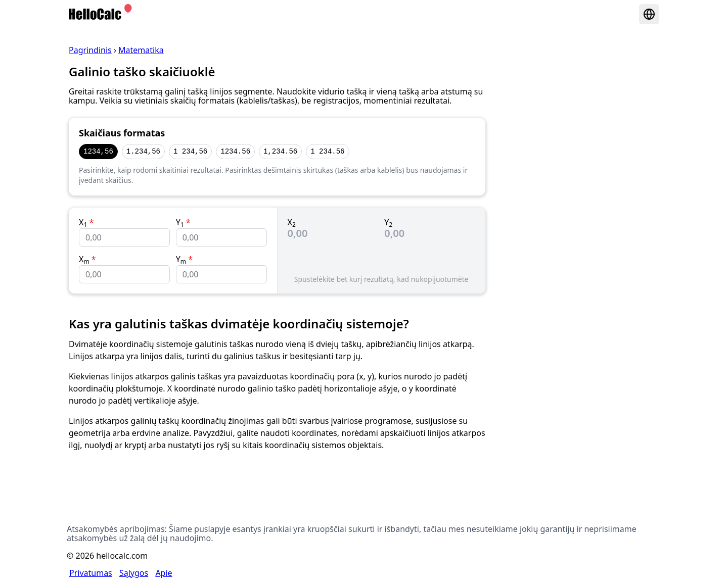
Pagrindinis (90, 50)
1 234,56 (190, 151)
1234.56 (235, 151)
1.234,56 (143, 151)
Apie (164, 573)
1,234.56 (280, 151)
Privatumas (91, 573)
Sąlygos (134, 573)
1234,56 (98, 151)
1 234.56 (327, 151)
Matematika (141, 50)
